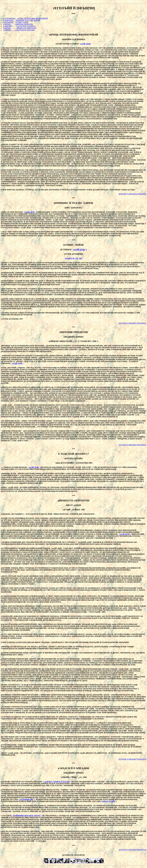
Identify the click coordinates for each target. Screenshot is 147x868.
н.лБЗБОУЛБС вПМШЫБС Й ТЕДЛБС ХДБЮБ (22, 20)
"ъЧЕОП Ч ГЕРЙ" (109, 801)
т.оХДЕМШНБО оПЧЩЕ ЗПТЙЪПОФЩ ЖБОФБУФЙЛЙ (25, 18)
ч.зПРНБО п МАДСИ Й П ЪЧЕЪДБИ (19, 30)
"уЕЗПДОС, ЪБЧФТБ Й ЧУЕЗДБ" (57, 782)
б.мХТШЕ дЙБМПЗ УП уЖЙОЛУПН (20, 28)
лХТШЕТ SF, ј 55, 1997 (73, 258)
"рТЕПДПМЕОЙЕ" (26, 799)
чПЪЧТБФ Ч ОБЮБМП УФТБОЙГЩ (132, 194)
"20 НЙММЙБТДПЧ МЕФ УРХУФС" (27, 816)
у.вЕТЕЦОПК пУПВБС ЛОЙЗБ (16, 22)
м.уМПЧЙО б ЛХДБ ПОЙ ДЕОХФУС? (19, 26)
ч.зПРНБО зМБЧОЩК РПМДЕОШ (18, 24)
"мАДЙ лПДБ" (85, 44)
